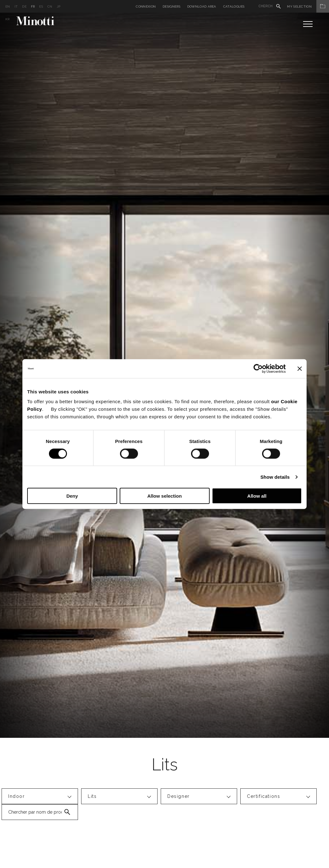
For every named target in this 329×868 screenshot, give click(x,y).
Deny (72, 496)
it (16, 6)
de (24, 6)
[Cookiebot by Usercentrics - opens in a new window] (258, 368)
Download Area (202, 6)
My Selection (308, 6)
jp (59, 6)
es (41, 6)
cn (50, 6)
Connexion (146, 6)
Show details (275, 477)
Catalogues (234, 6)
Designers (171, 6)
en (8, 6)
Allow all (257, 496)
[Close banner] (300, 368)
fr (33, 6)
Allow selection (164, 496)
